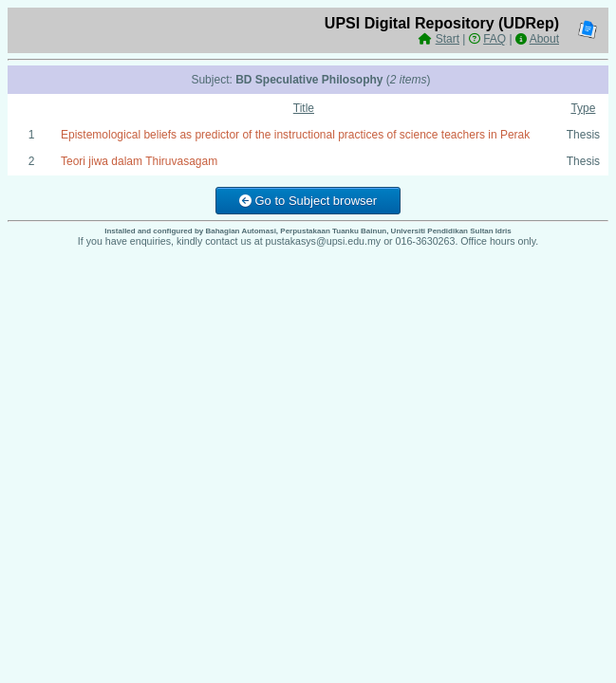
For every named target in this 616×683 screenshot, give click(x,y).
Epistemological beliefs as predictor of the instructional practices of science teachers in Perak (295, 135)
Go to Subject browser (308, 201)
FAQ (495, 39)
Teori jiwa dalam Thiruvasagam (139, 161)
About (544, 39)
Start (448, 39)
